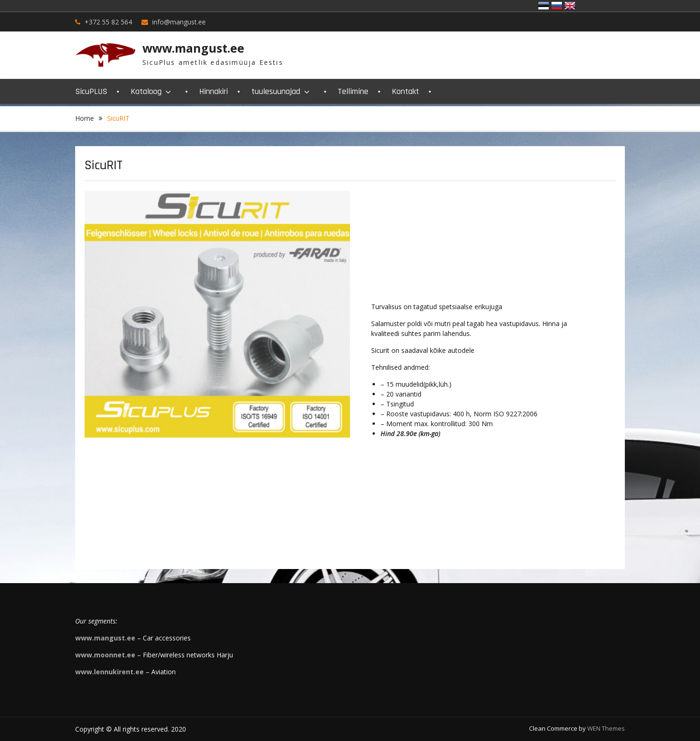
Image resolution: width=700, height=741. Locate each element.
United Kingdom (570, 6)
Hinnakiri (214, 91)
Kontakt (405, 91)
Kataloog (146, 91)
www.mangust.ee (193, 48)
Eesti (544, 6)
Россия (557, 6)
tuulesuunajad (276, 91)
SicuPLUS (91, 91)
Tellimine (353, 91)
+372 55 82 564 (108, 22)
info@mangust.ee (179, 22)
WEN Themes (606, 728)
